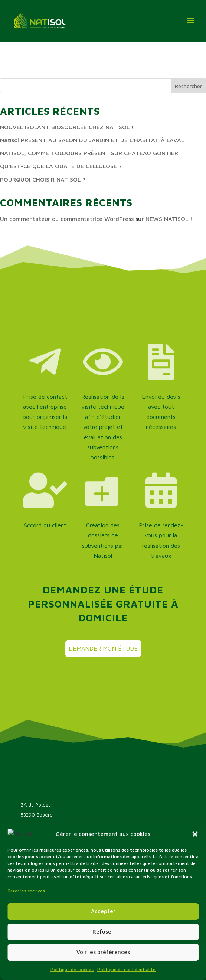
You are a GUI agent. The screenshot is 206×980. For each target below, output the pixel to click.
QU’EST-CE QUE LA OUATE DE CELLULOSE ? (61, 166)
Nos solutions (37, 903)
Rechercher (188, 86)
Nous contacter (51, 854)
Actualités (33, 914)
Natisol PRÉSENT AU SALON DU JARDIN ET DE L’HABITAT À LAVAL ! (94, 140)
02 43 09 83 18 (49, 830)
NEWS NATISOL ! (169, 219)
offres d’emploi (39, 925)
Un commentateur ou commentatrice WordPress (67, 219)
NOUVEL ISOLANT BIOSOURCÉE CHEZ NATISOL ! (67, 127)
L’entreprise (35, 881)
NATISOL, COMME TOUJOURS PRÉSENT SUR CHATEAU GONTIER (89, 153)
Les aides (32, 892)
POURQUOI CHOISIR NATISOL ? (43, 179)
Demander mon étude (103, 648)
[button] (195, 947)
